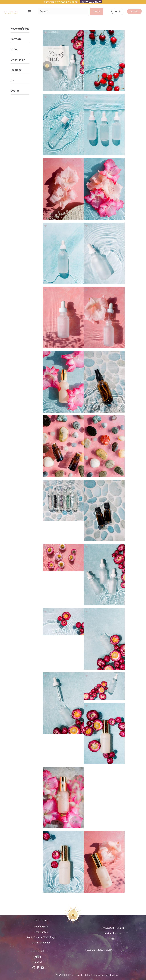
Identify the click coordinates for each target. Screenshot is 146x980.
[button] (30, 11)
